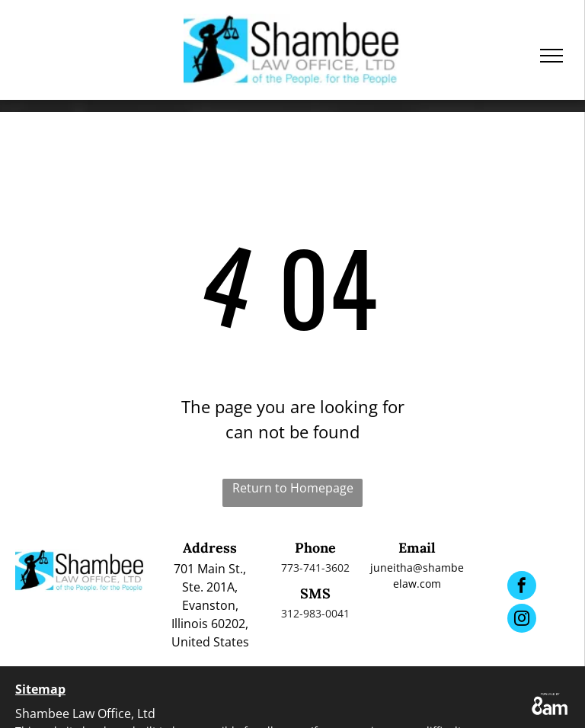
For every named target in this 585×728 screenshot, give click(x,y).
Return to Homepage (293, 488)
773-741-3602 (315, 568)
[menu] (551, 56)
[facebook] (522, 587)
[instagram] (522, 620)
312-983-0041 (315, 613)
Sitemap (40, 689)
